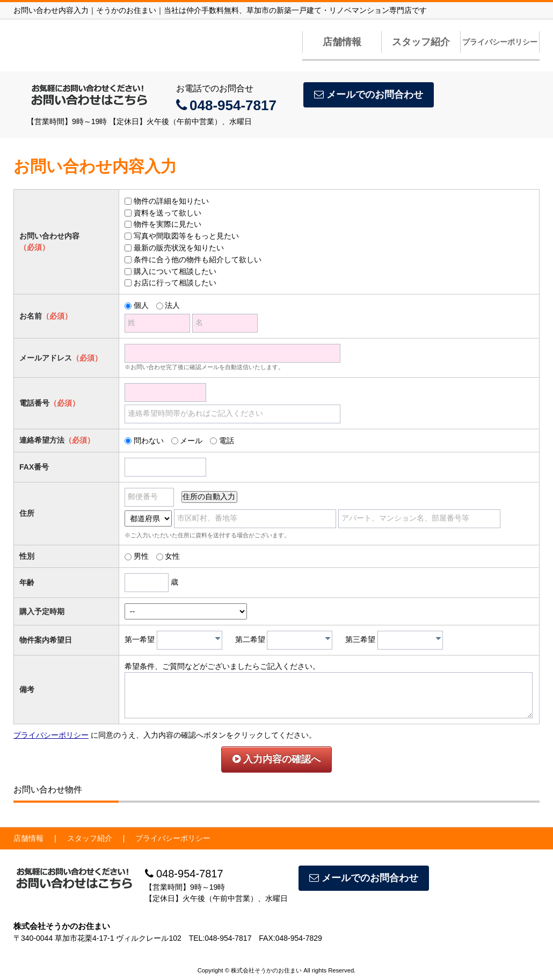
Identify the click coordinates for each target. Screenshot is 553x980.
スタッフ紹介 (421, 42)
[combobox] (190, 640)
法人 (172, 305)
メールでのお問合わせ (369, 95)
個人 (141, 305)
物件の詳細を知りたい (171, 201)
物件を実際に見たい (168, 224)
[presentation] (218, 638)
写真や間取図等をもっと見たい (186, 236)
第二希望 (250, 639)
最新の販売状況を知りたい (179, 248)
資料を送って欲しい (168, 213)
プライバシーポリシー (500, 42)
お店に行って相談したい (175, 283)
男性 (141, 556)
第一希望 (140, 639)
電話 (227, 441)
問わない (149, 441)
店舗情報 (342, 42)
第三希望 (360, 639)
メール (191, 441)
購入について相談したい (175, 271)
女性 (172, 556)
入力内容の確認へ (276, 759)
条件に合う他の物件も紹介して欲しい (198, 260)
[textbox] (192, 640)
